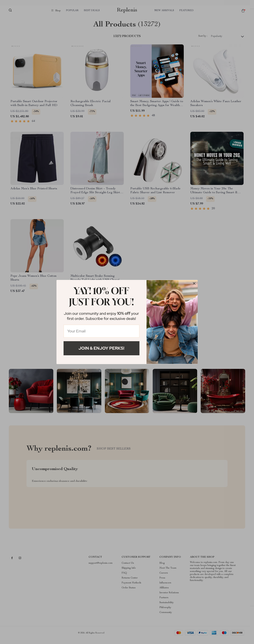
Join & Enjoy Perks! (101, 348)
